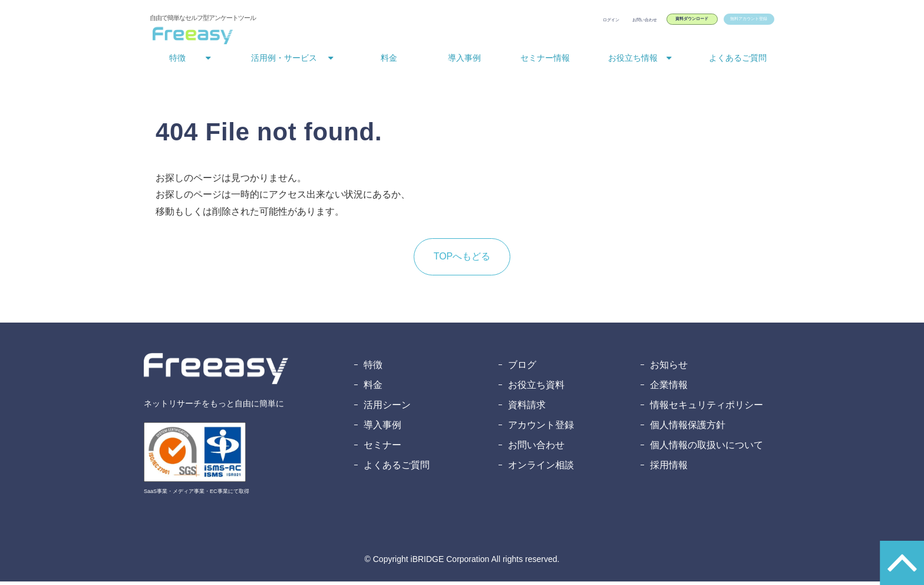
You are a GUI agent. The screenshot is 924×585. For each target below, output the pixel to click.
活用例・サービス (284, 61)
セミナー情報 (545, 61)
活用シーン (387, 408)
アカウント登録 (541, 428)
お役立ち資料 (536, 388)
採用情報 (669, 469)
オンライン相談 (541, 469)
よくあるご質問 (738, 61)
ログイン (502, 22)
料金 (389, 61)
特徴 (177, 61)
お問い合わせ (556, 22)
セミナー (382, 448)
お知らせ (669, 368)
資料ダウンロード (633, 22)
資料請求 (527, 408)
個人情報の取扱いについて (707, 448)
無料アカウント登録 (728, 22)
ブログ (522, 368)
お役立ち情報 (633, 61)
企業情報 (669, 388)
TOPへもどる (462, 260)
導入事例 (464, 61)
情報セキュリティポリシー (707, 408)
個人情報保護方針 (688, 428)
